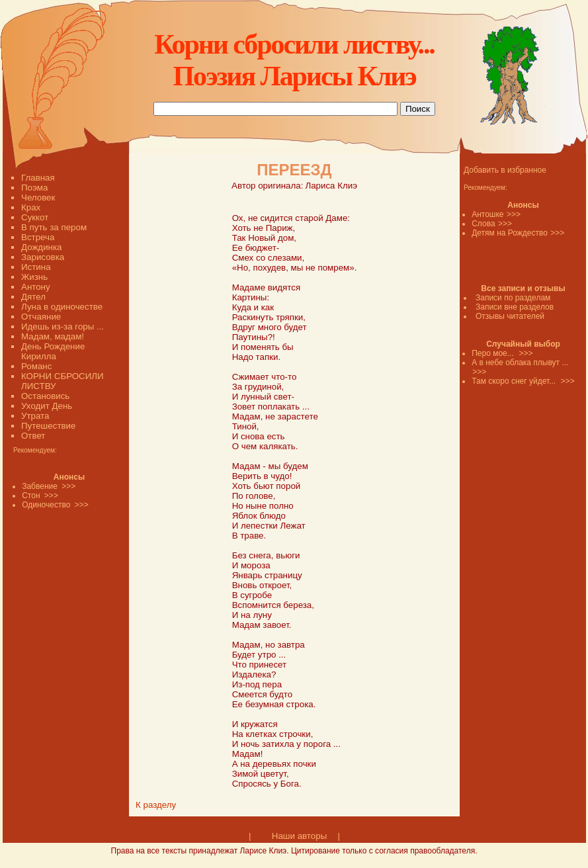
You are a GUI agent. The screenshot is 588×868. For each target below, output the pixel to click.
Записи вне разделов (515, 307)
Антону (36, 287)
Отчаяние (41, 317)
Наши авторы (299, 836)
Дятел (33, 297)
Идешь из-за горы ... (63, 326)
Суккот (35, 217)
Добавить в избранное (505, 170)
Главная (38, 178)
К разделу (156, 805)
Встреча (38, 237)
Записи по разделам (513, 298)
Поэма (34, 188)
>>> (514, 214)
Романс (36, 366)
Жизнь (34, 277)
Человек (38, 197)
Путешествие (48, 426)
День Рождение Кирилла (53, 351)
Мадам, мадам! (53, 336)
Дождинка (41, 247)
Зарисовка (43, 257)
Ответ (33, 436)
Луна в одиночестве (62, 307)
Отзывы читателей (510, 316)
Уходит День (47, 406)
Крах (31, 207)
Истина (36, 267)
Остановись (45, 396)
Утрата (35, 416)
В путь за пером (54, 227)
